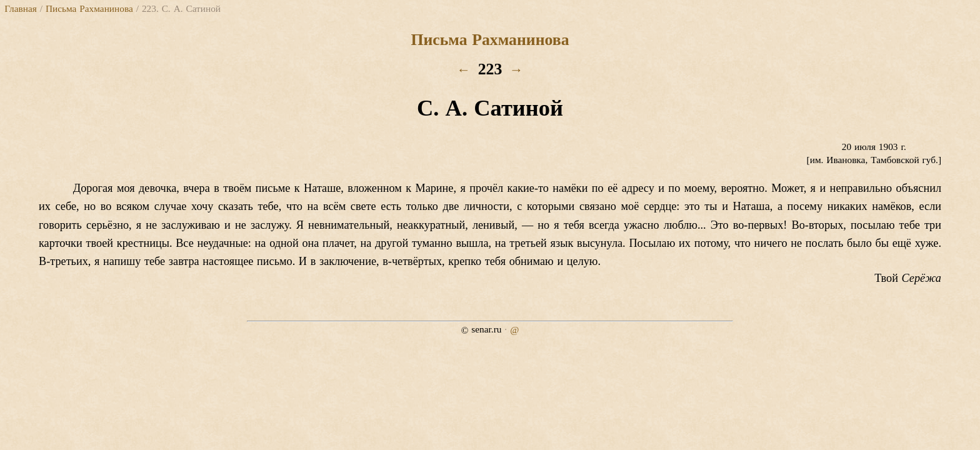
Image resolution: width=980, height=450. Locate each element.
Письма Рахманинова (89, 8)
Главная (20, 8)
